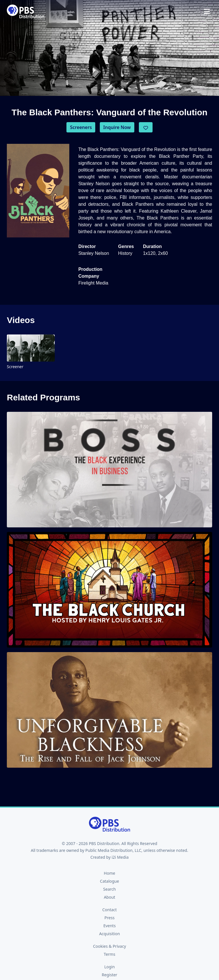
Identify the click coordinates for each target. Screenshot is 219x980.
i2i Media (120, 857)
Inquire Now (117, 127)
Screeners (81, 127)
